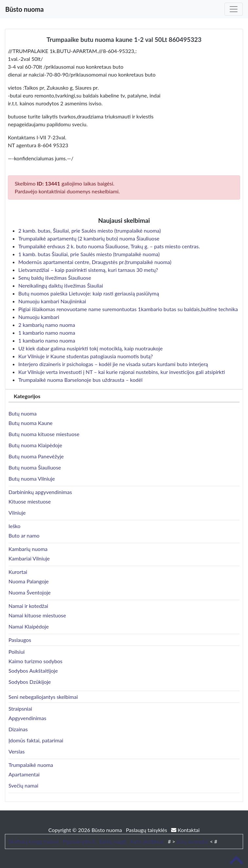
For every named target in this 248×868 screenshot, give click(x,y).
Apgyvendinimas (27, 718)
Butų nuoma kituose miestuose (44, 434)
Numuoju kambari (39, 317)
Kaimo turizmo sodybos (35, 661)
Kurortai (18, 572)
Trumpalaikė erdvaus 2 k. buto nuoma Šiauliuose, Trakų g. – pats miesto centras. (109, 246)
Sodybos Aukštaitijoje (33, 671)
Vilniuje (17, 513)
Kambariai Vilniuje (29, 558)
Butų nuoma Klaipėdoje (35, 445)
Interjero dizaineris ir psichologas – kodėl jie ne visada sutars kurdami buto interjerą (113, 364)
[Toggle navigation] (234, 9)
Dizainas (18, 729)
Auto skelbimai (147, 841)
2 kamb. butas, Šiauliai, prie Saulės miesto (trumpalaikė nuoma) (90, 230)
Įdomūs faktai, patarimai (36, 740)
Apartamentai (24, 774)
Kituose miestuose (30, 501)
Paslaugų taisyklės (147, 830)
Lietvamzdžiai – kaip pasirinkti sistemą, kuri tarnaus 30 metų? (88, 270)
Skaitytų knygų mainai (34, 841)
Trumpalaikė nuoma (31, 765)
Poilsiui (17, 652)
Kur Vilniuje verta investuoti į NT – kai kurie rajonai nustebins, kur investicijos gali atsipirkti (122, 372)
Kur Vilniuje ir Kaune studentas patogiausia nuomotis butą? (86, 356)
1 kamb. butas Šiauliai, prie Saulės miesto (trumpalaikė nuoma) (89, 254)
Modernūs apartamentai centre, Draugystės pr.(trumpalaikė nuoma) (95, 262)
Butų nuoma (23, 413)
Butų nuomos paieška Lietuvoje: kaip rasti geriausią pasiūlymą (89, 293)
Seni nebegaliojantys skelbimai (43, 697)
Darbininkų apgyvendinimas (40, 492)
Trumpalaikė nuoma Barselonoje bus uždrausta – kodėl (80, 380)
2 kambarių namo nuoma (47, 325)
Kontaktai (185, 830)
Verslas (17, 751)
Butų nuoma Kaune (31, 423)
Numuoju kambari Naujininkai (52, 301)
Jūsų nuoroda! (192, 841)
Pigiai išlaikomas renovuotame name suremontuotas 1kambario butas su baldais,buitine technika (128, 309)
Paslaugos (20, 640)
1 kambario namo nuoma (47, 333)
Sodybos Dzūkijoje (30, 682)
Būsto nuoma (25, 9)
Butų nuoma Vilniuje (32, 478)
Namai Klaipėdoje (29, 626)
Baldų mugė (113, 841)
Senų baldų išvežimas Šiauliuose (55, 278)
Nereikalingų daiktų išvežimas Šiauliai (61, 285)
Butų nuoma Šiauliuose (35, 467)
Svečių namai (23, 785)
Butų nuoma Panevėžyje (36, 456)
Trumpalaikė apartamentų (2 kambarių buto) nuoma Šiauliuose (89, 238)
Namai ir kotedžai (28, 606)
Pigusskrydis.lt (79, 841)
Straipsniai (20, 709)
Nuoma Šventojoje (30, 592)
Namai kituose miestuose (37, 615)
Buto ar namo (24, 535)
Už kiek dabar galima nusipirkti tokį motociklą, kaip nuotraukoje (90, 348)
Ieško (14, 526)
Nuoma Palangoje (29, 581)
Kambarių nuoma (28, 549)
